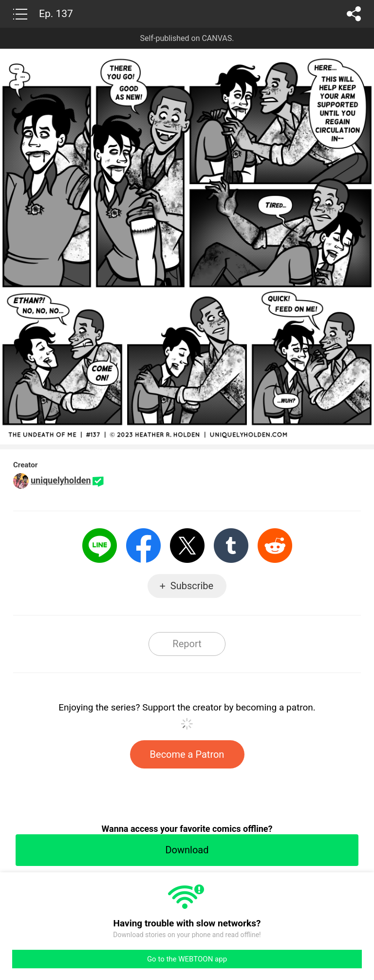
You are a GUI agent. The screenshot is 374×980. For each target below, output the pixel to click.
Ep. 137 (56, 14)
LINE (100, 546)
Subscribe (192, 586)
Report (187, 644)
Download (187, 850)
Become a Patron (187, 754)
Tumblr (231, 546)
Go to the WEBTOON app (187, 959)
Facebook (143, 546)
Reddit (275, 546)
